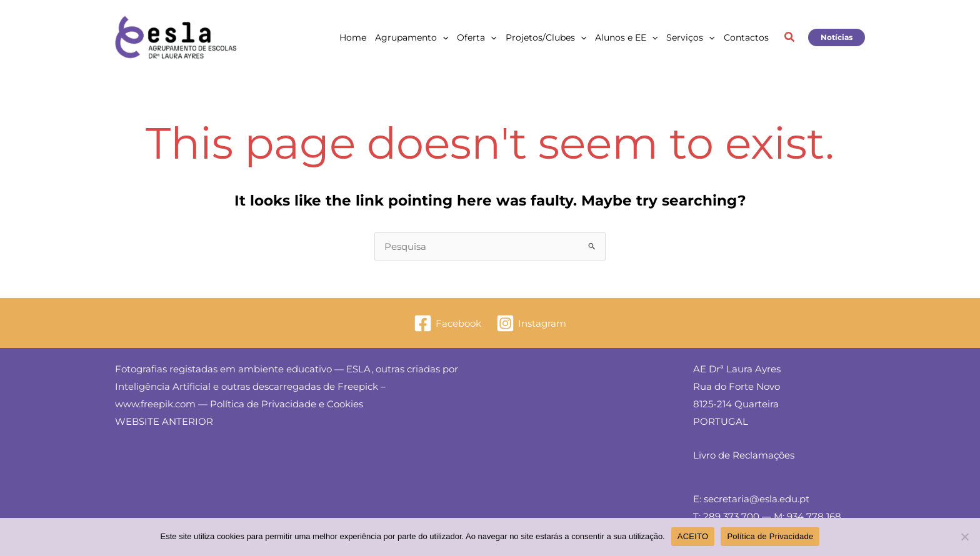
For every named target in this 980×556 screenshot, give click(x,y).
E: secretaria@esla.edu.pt (751, 499)
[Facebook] (447, 323)
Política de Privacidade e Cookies (287, 404)
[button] (790, 39)
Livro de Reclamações (744, 455)
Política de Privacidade (770, 536)
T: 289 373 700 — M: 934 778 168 (767, 516)
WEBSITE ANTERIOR (164, 421)
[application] (442, 37)
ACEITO (693, 536)
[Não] (964, 537)
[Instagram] (531, 323)
